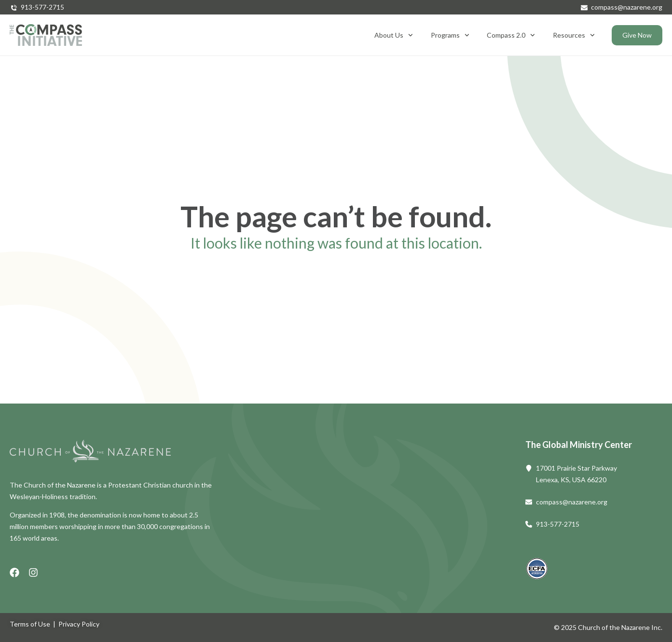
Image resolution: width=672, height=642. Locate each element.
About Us (394, 35)
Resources (574, 35)
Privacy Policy (79, 624)
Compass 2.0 (511, 35)
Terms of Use (30, 624)
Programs (450, 35)
